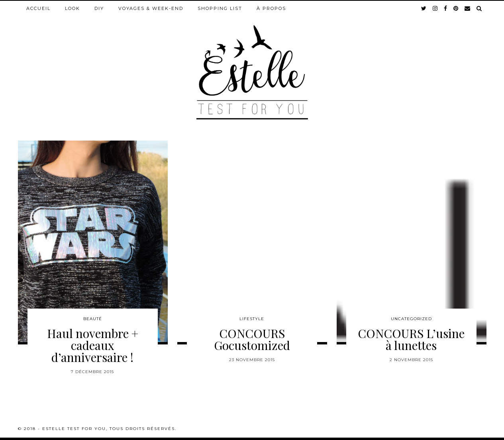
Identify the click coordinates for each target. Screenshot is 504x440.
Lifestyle (252, 319)
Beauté (93, 319)
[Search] (479, 8)
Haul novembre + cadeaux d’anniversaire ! (93, 345)
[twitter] (424, 8)
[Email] (468, 8)
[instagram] (435, 8)
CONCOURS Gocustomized (252, 339)
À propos (271, 8)
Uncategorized (411, 319)
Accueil (38, 8)
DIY (99, 8)
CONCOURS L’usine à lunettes (411, 339)
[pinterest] (456, 8)
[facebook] (446, 8)
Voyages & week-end (151, 8)
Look (73, 8)
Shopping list (220, 8)
